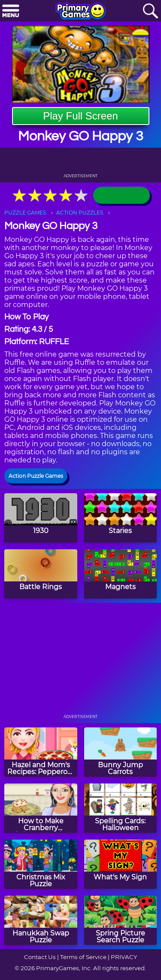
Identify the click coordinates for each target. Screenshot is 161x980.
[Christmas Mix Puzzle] (41, 864)
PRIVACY (124, 957)
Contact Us (40, 957)
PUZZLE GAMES (25, 213)
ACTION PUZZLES (80, 213)
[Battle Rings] (41, 574)
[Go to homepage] (81, 12)
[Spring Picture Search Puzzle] (121, 920)
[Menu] (11, 11)
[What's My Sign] (121, 864)
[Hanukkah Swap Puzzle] (41, 920)
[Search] (150, 11)
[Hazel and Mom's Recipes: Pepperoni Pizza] (41, 752)
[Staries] (121, 518)
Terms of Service (83, 957)
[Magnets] (121, 574)
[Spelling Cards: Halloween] (121, 808)
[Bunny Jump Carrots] (121, 752)
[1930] (41, 518)
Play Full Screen (80, 116)
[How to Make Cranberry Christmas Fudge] (41, 808)
